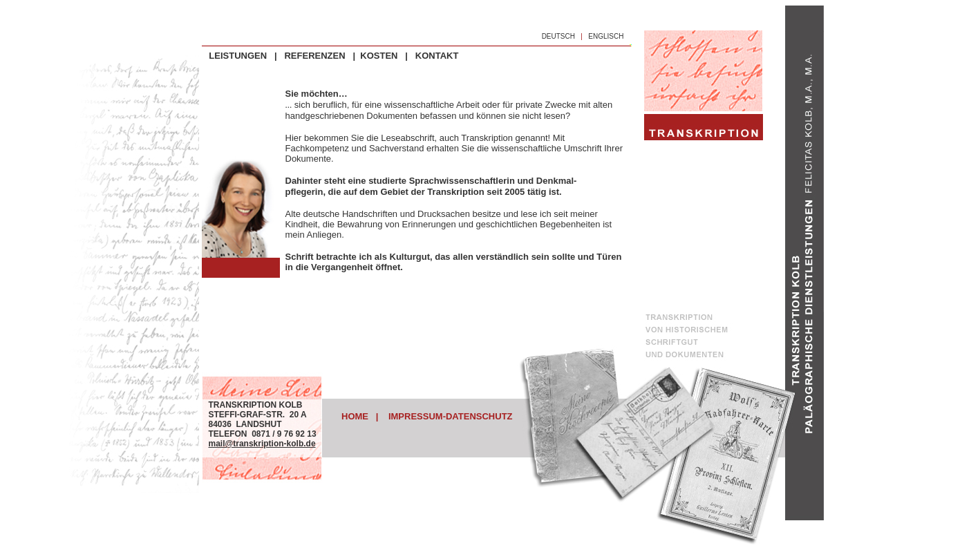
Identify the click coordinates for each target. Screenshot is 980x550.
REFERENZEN (314, 56)
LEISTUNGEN (238, 56)
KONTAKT (437, 56)
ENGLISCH (606, 36)
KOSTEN (379, 56)
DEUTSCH (558, 36)
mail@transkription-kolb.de (262, 444)
